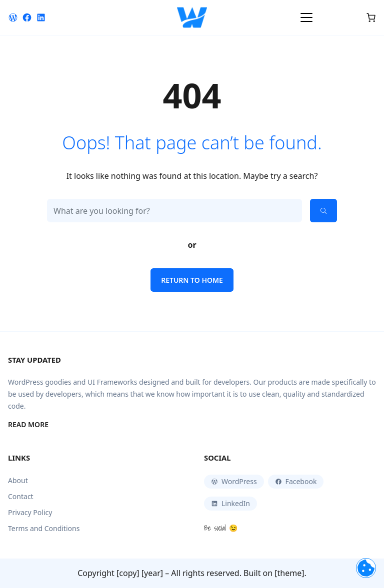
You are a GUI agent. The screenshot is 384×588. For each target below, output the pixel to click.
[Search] (323, 211)
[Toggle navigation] (306, 17)
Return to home (192, 280)
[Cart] (371, 17)
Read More (28, 425)
